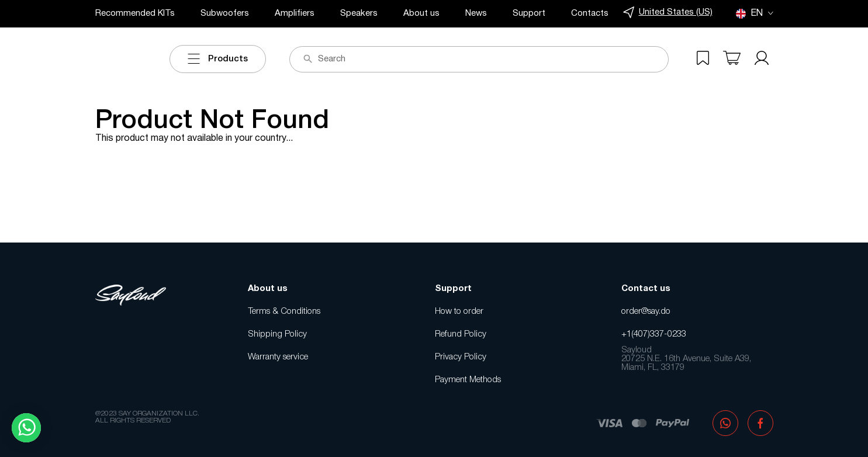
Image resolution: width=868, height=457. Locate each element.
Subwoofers (225, 13)
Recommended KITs (135, 13)
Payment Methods (468, 380)
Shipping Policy (277, 334)
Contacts (590, 13)
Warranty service (278, 357)
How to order (459, 311)
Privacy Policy (461, 357)
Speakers (359, 13)
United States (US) (668, 13)
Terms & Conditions (284, 311)
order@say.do (646, 311)
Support (529, 13)
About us (421, 13)
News (476, 13)
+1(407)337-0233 (654, 334)
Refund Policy (461, 334)
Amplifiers (295, 13)
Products (218, 59)
